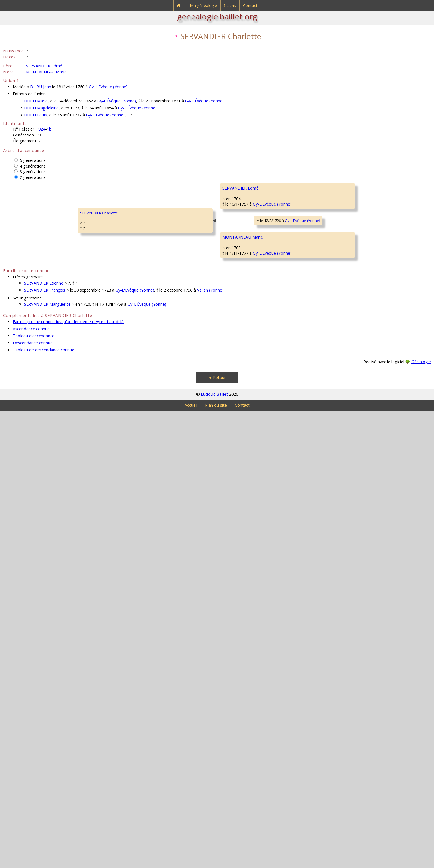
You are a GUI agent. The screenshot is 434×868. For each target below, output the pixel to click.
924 (42, 129)
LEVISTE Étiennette (367, 628)
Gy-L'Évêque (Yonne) (108, 87)
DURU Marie (36, 101)
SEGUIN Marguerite (282, 408)
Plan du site (216, 863)
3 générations (33, 172)
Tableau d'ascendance (34, 793)
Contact (250, 5)
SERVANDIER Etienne (44, 740)
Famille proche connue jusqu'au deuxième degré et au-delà (68, 779)
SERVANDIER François (45, 747)
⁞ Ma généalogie (202, 5)
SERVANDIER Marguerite (47, 762)
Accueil (191, 863)
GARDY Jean (276, 611)
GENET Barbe (190, 374)
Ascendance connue (31, 786)
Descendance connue (33, 800)
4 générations (33, 166)
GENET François (279, 340)
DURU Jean (41, 87)
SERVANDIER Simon (196, 239)
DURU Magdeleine (41, 108)
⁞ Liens (230, 5)
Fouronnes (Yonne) (231, 315)
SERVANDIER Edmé (44, 66)
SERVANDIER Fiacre (282, 205)
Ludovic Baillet (214, 852)
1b (49, 129)
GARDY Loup (362, 594)
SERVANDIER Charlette (26, 442)
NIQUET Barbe (278, 678)
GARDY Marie (190, 645)
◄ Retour (217, 835)
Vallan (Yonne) (210, 747)
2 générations (33, 177)
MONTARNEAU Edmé (197, 509)
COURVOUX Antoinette (285, 272)
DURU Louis (35, 115)
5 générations (33, 160)
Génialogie (421, 819)
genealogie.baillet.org (217, 16)
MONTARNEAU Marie (46, 72)
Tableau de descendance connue (43, 807)
